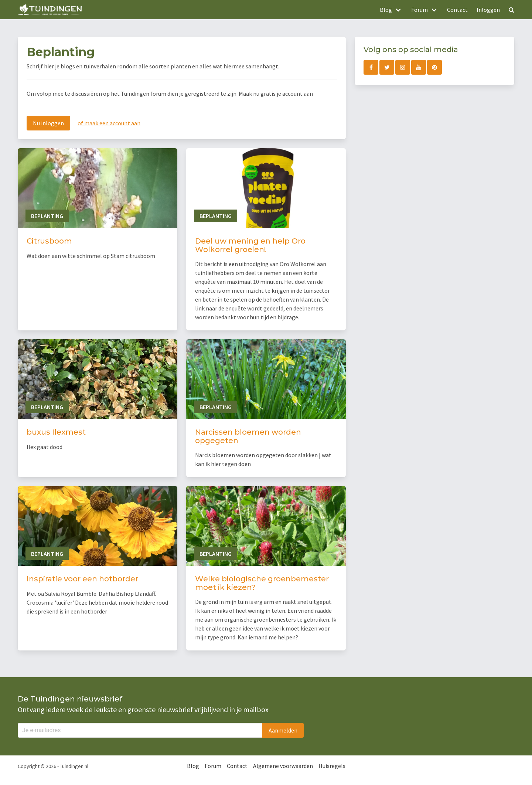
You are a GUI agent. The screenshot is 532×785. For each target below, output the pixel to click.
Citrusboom (49, 241)
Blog (193, 766)
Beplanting (47, 216)
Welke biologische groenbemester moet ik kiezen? (262, 583)
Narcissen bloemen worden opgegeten (248, 436)
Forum (213, 766)
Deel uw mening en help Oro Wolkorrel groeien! (250, 245)
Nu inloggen (48, 123)
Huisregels (332, 766)
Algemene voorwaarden (283, 766)
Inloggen (488, 10)
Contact (457, 10)
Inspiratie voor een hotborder (82, 579)
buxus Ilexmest (56, 432)
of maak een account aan (109, 123)
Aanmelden (283, 730)
